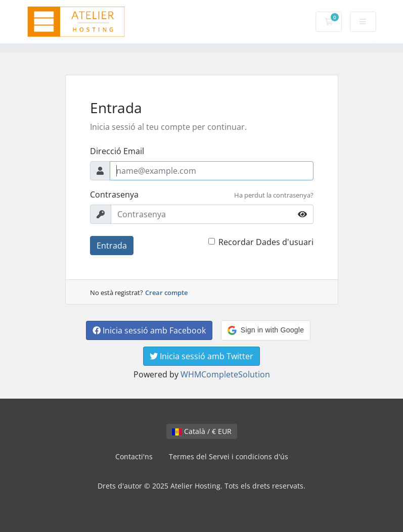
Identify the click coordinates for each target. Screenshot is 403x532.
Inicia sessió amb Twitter (201, 356)
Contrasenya (114, 195)
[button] (266, 330)
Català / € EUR (202, 431)
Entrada (112, 246)
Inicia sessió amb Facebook (149, 330)
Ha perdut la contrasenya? (274, 195)
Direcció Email (117, 151)
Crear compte (166, 293)
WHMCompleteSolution (225, 374)
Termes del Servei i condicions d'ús (229, 456)
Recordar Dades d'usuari (266, 242)
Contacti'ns (134, 456)
